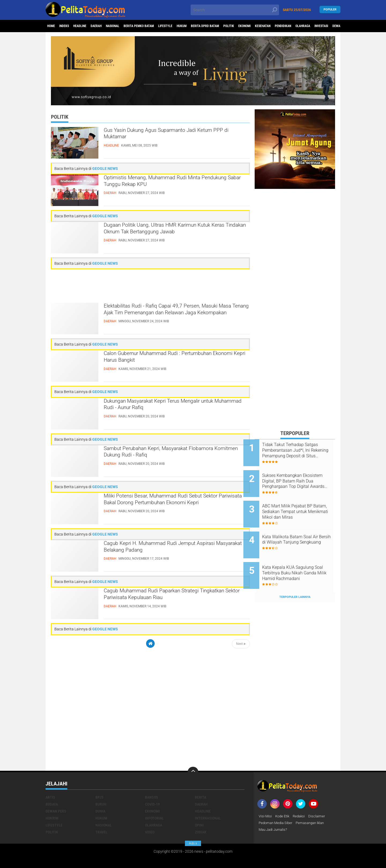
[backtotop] (193, 754)
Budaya (52, 786)
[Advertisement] (150, 286)
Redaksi (301, 798)
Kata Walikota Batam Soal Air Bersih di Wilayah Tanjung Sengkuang (301, 531)
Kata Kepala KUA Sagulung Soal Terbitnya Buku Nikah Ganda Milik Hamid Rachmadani (299, 559)
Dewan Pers (56, 793)
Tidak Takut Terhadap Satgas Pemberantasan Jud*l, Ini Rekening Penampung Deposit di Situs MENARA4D (302, 450)
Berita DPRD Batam (244, 26)
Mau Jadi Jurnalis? (274, 812)
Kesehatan (315, 26)
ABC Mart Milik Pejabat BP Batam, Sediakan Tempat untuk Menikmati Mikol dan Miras (299, 504)
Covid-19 (152, 786)
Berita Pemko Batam (163, 26)
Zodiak (201, 814)
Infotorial (154, 800)
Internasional (208, 800)
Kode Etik (284, 798)
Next (241, 644)
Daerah (110, 26)
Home (53, 26)
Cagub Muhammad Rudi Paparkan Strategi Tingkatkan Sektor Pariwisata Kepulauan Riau (172, 596)
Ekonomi (292, 26)
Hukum (216, 26)
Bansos (152, 779)
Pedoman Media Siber (277, 805)
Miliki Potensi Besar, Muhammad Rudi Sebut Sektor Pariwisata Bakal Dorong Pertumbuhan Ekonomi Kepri (173, 506)
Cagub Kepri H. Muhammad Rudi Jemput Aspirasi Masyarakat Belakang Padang (166, 549)
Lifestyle (195, 26)
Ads (193, 843)
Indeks (70, 26)
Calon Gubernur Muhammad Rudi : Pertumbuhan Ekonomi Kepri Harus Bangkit (169, 359)
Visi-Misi (266, 798)
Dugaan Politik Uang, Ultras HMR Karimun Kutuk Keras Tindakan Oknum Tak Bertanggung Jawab (176, 231)
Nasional (131, 26)
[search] (235, 10)
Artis (50, 779)
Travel (101, 814)
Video (150, 814)
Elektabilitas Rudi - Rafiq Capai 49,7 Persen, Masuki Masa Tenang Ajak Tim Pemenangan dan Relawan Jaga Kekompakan (171, 316)
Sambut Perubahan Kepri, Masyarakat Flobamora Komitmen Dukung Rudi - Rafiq (168, 454)
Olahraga (154, 807)
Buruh (101, 786)
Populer (330, 10)
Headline (90, 26)
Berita (201, 779)
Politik (272, 26)
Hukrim (52, 800)
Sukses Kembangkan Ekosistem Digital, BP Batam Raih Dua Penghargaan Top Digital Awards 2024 (300, 477)
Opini (199, 807)
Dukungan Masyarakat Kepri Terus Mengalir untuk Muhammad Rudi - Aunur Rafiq (170, 407)
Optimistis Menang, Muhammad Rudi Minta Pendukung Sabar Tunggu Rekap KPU (170, 183)
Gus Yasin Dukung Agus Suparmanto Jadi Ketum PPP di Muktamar (166, 136)
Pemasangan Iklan (314, 805)
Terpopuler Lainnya (295, 579)
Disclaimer (320, 798)
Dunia (100, 793)
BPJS (99, 779)
